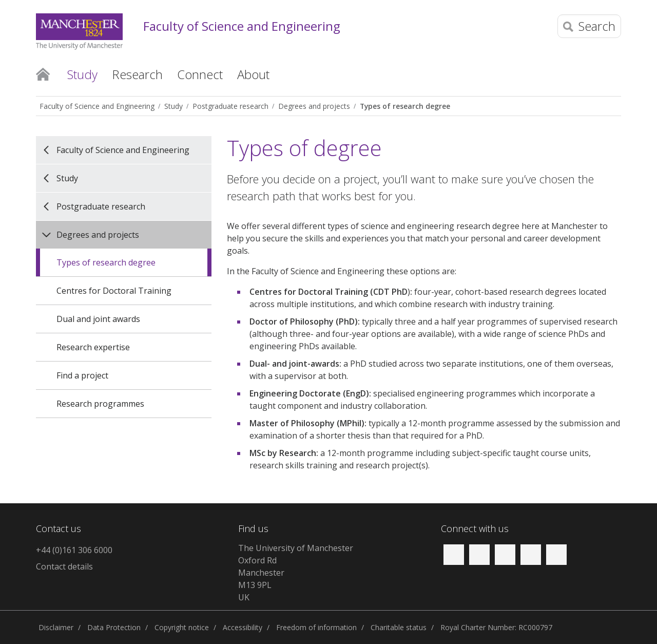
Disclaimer (56, 627)
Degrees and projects (314, 106)
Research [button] (137, 74)
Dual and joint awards (98, 319)
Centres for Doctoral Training (114, 291)
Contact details (64, 566)
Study (173, 106)
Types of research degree (405, 106)
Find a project (82, 375)
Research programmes (100, 404)
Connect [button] (200, 74)
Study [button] (82, 74)
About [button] (253, 74)
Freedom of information (316, 627)
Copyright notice (182, 627)
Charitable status (399, 627)
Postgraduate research (230, 106)
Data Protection (114, 627)
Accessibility (243, 627)
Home (43, 73)
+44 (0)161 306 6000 (74, 550)
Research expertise (93, 347)
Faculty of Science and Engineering (242, 26)
